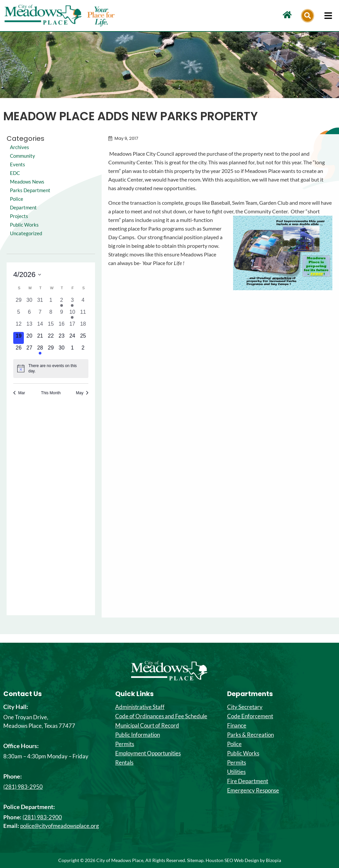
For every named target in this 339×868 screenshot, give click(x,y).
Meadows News (28, 181)
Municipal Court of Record (147, 726)
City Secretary (245, 707)
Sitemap (195, 860)
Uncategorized (27, 242)
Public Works (25, 233)
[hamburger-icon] (328, 16)
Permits (125, 744)
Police (234, 744)
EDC (15, 173)
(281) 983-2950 (23, 787)
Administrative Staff (140, 707)
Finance (237, 726)
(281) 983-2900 (42, 817)
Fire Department (248, 781)
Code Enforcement (250, 716)
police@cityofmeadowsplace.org (60, 826)
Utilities (236, 772)
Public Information (138, 735)
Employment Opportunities (148, 753)
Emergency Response (253, 790)
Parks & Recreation (250, 735)
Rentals (124, 763)
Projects (19, 224)
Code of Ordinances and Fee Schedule (161, 716)
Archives (20, 147)
